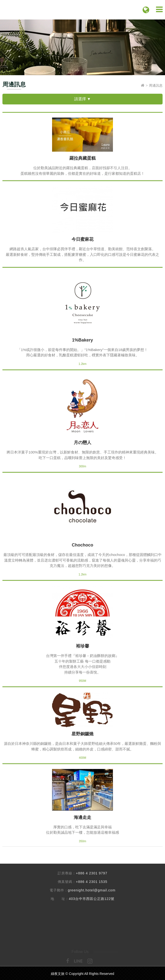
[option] (82, 47)
